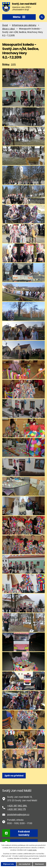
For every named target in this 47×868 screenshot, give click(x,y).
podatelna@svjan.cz (18, 815)
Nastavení (39, 864)
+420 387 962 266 (17, 806)
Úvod (5, 25)
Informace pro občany (24, 25)
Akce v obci (9, 29)
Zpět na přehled (14, 776)
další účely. (33, 850)
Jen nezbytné (24, 864)
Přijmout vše (8, 864)
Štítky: (6, 64)
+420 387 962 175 (17, 809)
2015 (13, 64)
